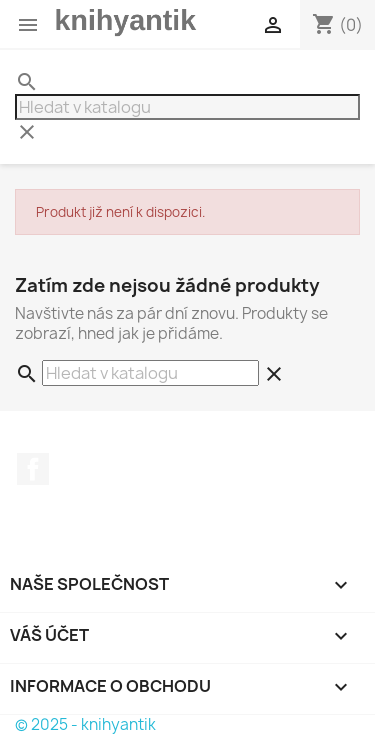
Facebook (33, 469)
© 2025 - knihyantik (85, 724)
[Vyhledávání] (187, 107)
